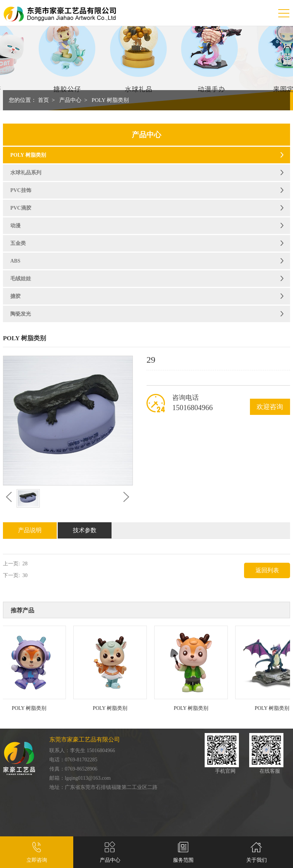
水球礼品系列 (26, 173)
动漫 (15, 226)
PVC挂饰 (21, 190)
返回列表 (267, 570)
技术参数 (85, 530)
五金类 (18, 243)
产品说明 (30, 530)
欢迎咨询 (270, 407)
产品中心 (70, 100)
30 (25, 575)
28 (25, 564)
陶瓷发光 (21, 314)
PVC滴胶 (21, 208)
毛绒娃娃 (21, 279)
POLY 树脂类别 (110, 100)
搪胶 (15, 296)
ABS (15, 261)
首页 (43, 100)
